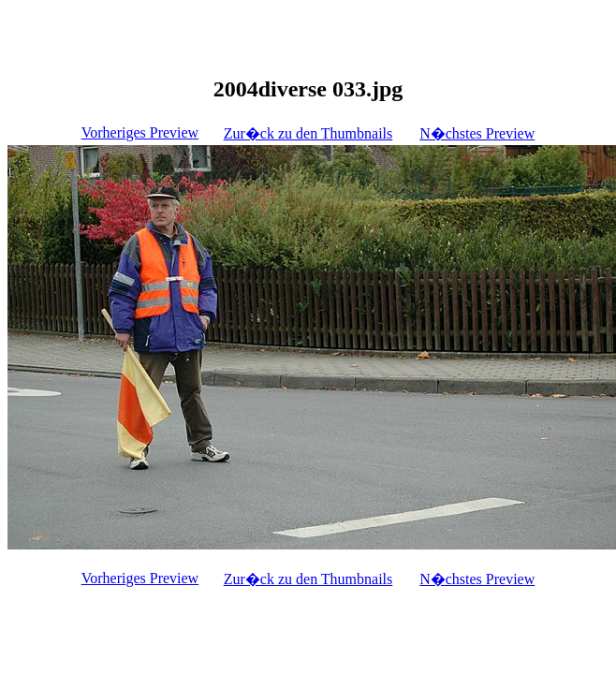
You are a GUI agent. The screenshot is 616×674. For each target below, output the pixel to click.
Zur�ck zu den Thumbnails (308, 133)
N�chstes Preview (477, 133)
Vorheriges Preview (140, 132)
